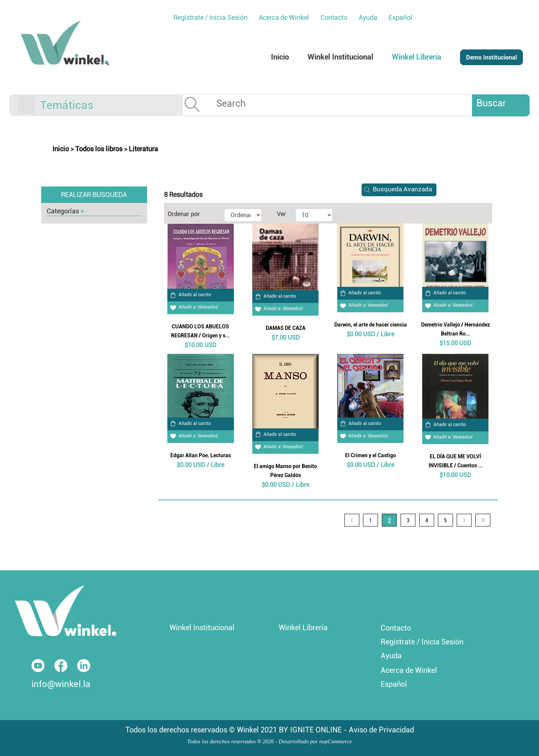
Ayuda (391, 656)
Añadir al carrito (189, 295)
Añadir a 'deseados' (193, 307)
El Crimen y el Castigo (371, 455)
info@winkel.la (61, 684)
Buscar (491, 103)
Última (483, 520)
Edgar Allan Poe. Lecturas (201, 455)
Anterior (352, 520)
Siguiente (464, 520)
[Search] (350, 104)
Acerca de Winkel (409, 670)
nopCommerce (336, 741)
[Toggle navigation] (27, 105)
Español (401, 17)
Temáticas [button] (67, 105)
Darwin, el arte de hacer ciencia (371, 325)
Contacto (396, 628)
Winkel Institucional (202, 628)
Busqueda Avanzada (397, 189)
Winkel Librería (303, 628)
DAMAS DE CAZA (286, 328)
